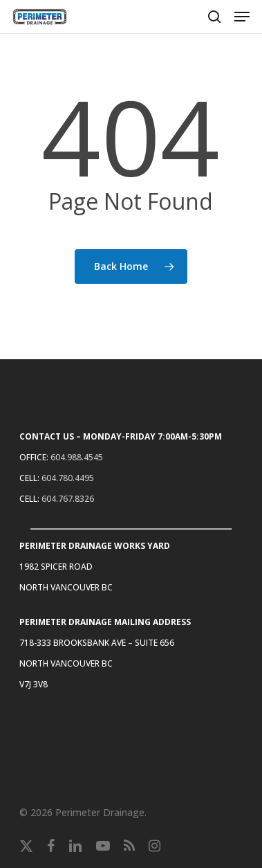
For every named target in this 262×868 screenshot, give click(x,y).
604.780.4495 (68, 478)
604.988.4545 (77, 457)
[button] (242, 17)
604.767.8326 (68, 499)
